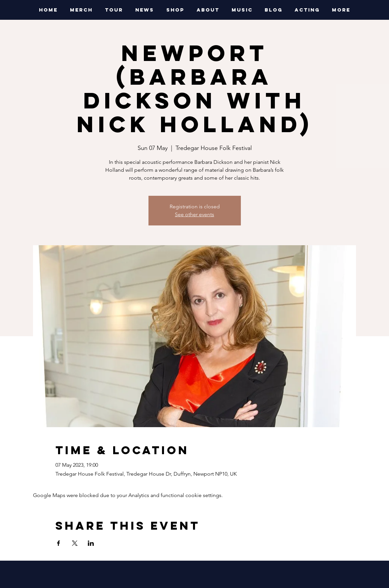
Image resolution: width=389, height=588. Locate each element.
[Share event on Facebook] (59, 543)
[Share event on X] (75, 543)
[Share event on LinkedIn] (91, 543)
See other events (194, 214)
